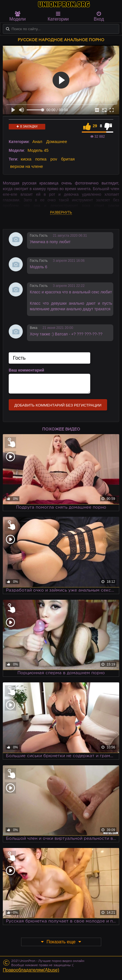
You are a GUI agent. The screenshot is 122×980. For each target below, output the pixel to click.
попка (41, 159)
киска (26, 159)
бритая (68, 159)
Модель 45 (38, 150)
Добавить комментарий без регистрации (58, 405)
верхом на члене (27, 166)
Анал (37, 141)
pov (54, 159)
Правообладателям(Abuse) (31, 970)
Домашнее (57, 141)
